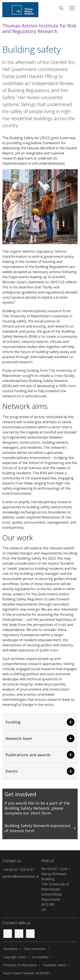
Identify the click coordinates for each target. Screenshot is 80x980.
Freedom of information (20, 965)
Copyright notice (15, 957)
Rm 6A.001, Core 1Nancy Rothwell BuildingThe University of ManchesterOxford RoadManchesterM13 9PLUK (56, 889)
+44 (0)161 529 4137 (18, 870)
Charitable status (54, 965)
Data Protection (35, 949)
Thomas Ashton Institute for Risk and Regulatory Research (39, 28)
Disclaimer (11, 949)
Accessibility (40, 957)
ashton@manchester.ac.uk (20, 876)
